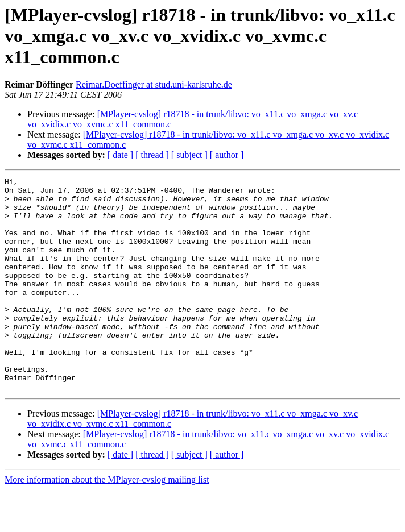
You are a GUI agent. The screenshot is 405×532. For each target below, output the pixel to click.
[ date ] (120, 155)
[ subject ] (189, 155)
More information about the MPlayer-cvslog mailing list (107, 522)
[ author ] (227, 155)
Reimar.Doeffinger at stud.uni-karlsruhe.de (154, 84)
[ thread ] (152, 155)
